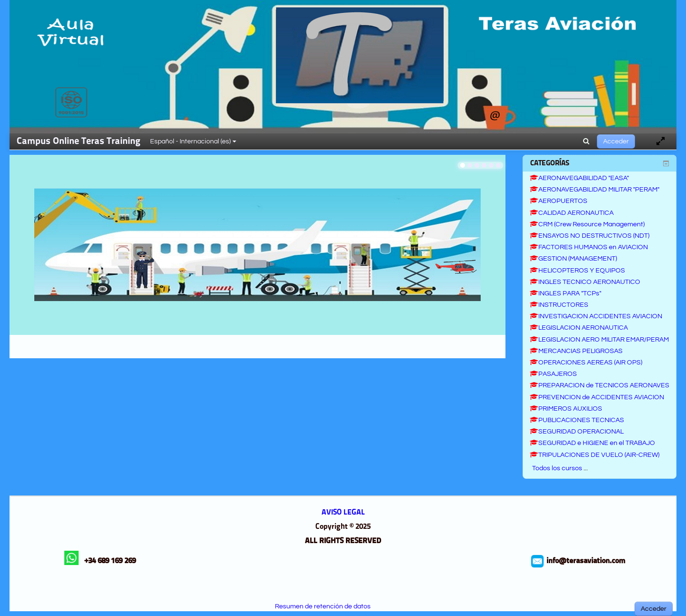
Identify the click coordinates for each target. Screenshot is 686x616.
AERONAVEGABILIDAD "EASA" (579, 178)
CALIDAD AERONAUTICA (572, 213)
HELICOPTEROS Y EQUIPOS (577, 271)
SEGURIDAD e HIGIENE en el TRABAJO (592, 443)
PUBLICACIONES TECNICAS (577, 420)
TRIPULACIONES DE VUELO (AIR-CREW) (595, 455)
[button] (586, 141)
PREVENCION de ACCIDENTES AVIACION (597, 397)
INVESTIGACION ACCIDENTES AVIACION (596, 316)
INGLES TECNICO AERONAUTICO (585, 282)
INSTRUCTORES (559, 305)
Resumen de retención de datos (323, 606)
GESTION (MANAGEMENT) (573, 259)
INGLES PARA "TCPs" (565, 293)
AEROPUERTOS (559, 201)
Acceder (616, 141)
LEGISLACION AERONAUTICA (579, 328)
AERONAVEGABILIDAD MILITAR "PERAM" (595, 190)
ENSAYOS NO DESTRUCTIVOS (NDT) (590, 236)
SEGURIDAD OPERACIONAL (577, 432)
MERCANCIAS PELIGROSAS (576, 351)
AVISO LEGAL (343, 513)
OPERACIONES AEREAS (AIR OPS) (586, 363)
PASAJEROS (553, 374)
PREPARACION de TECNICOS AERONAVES (600, 385)
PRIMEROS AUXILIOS (566, 409)
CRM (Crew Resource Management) (587, 224)
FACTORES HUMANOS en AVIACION (589, 247)
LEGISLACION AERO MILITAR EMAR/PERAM (599, 340)
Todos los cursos (557, 468)
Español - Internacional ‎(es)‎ (193, 141)
